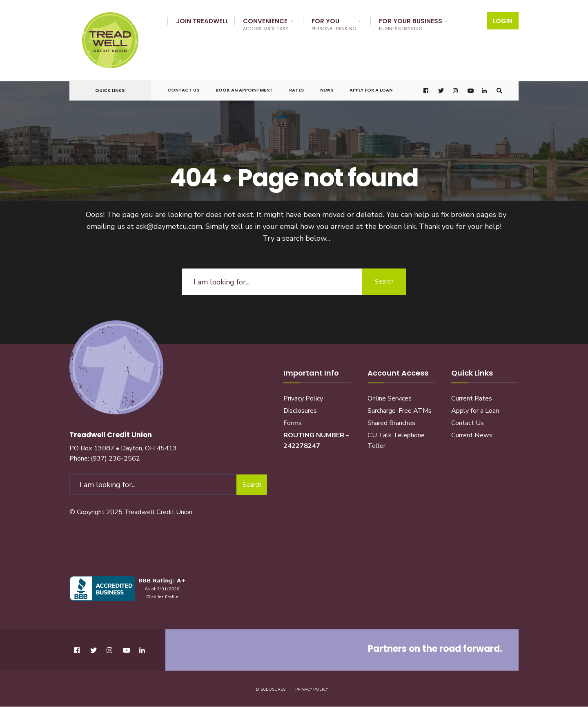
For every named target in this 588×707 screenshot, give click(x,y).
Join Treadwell (202, 21)
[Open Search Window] (499, 88)
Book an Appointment (244, 87)
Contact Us (183, 87)
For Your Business (411, 24)
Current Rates (472, 395)
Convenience (266, 24)
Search (384, 278)
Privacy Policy (303, 395)
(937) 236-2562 (115, 454)
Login (503, 21)
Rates (296, 87)
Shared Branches (391, 419)
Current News (472, 432)
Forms (293, 419)
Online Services (390, 395)
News (327, 87)
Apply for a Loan (371, 87)
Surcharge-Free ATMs (400, 407)
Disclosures (300, 407)
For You (334, 24)
